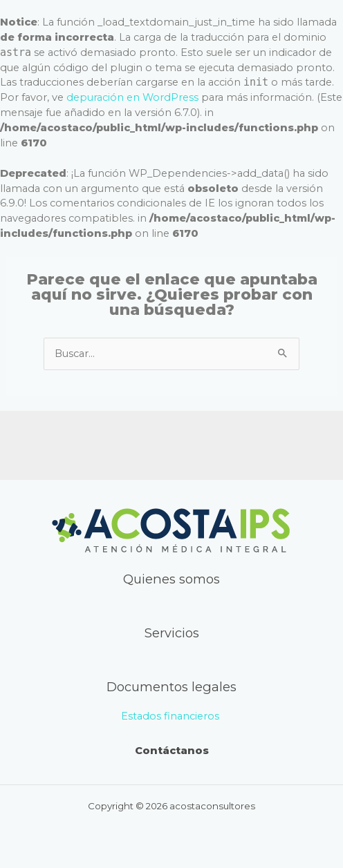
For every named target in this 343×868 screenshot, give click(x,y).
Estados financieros (171, 716)
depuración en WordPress (132, 97)
